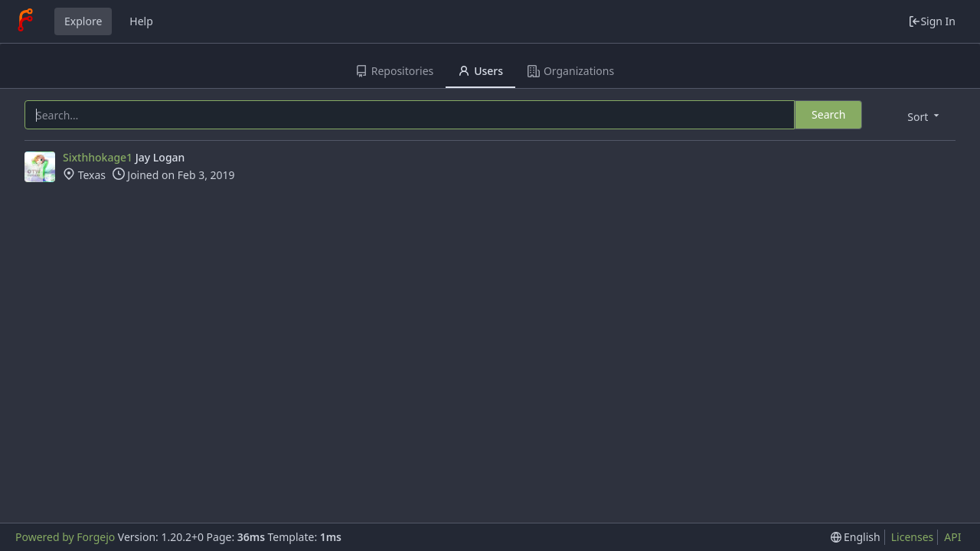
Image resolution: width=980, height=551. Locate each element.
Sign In (932, 21)
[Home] (25, 21)
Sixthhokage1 (98, 157)
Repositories (394, 71)
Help (141, 21)
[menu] (924, 116)
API (952, 537)
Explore (83, 21)
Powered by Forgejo (65, 537)
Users (480, 71)
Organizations (571, 71)
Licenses (913, 537)
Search (828, 114)
